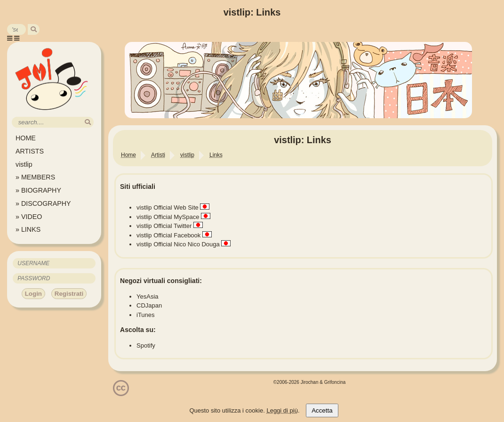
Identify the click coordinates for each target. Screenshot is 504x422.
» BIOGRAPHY (38, 190)
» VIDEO (29, 217)
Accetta (322, 410)
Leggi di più (282, 410)
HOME (26, 138)
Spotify (146, 345)
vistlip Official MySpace (168, 217)
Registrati (69, 294)
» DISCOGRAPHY (43, 203)
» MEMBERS (35, 177)
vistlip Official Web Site (168, 207)
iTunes (146, 315)
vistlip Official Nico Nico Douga (178, 244)
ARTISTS (30, 151)
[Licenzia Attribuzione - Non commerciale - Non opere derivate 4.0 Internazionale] (121, 393)
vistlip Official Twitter (164, 226)
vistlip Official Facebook (168, 235)
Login (33, 294)
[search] (34, 29)
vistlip (24, 164)
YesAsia (148, 296)
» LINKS (28, 229)
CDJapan (149, 305)
